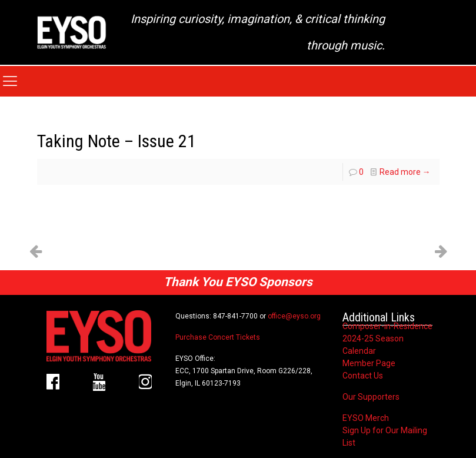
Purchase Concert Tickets (218, 337)
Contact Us (363, 376)
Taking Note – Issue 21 (116, 141)
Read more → (405, 172)
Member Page (369, 363)
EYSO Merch (366, 418)
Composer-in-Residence (387, 326)
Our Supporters (371, 397)
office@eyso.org (294, 316)
